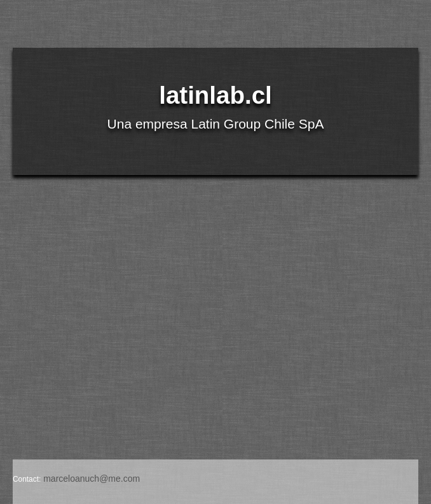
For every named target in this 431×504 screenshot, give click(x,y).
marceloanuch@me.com (92, 479)
